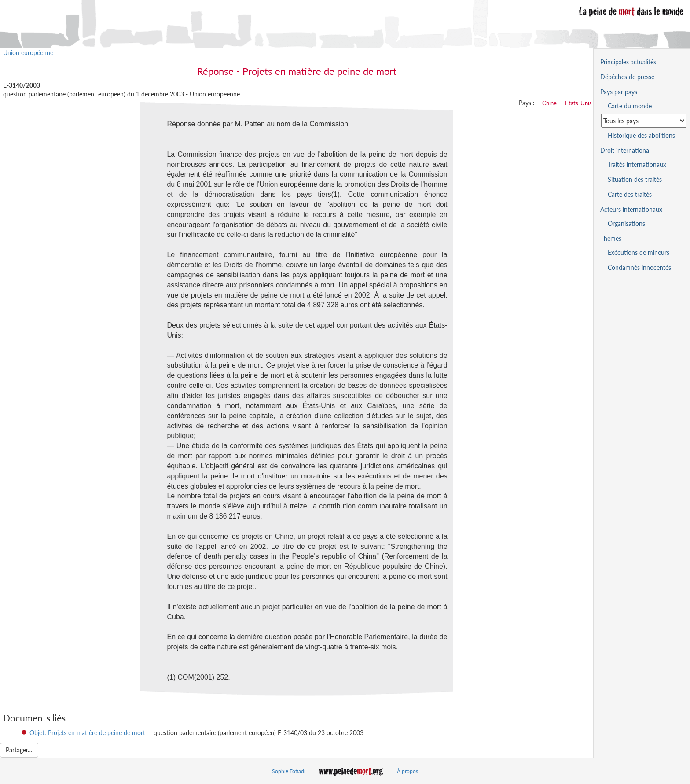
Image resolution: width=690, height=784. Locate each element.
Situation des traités (635, 179)
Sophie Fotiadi (289, 771)
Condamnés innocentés (639, 267)
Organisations (626, 223)
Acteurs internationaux (631, 209)
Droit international (625, 150)
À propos (407, 771)
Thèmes (611, 238)
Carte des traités (630, 194)
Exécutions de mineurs (639, 252)
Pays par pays (619, 92)
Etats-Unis (578, 103)
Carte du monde (630, 106)
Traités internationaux (637, 164)
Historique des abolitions (641, 135)
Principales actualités (628, 62)
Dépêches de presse (627, 77)
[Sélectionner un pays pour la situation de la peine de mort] (644, 121)
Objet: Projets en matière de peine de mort (87, 733)
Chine (549, 103)
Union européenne (28, 53)
